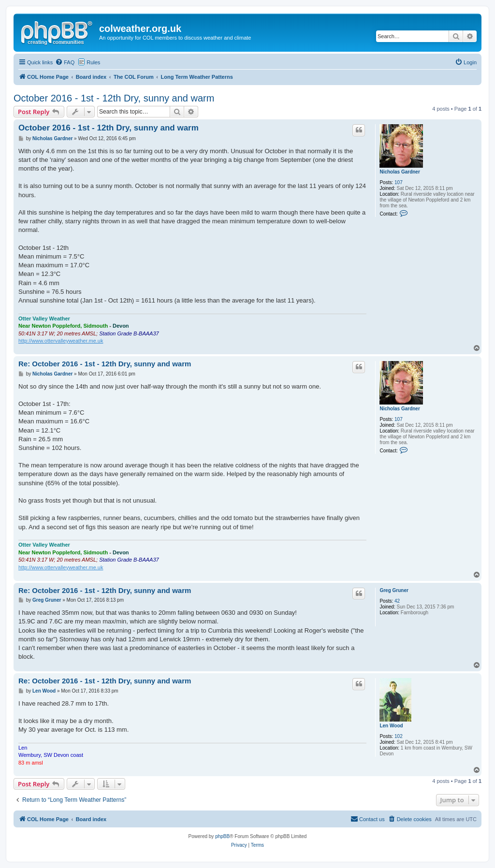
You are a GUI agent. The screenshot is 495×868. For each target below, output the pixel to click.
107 (399, 182)
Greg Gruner (394, 590)
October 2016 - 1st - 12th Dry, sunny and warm (114, 98)
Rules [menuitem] (93, 62)
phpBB (222, 836)
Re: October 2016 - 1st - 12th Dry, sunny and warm (105, 364)
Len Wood (391, 726)
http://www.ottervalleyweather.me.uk (61, 341)
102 (399, 736)
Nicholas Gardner (400, 172)
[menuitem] (65, 62)
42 (397, 601)
